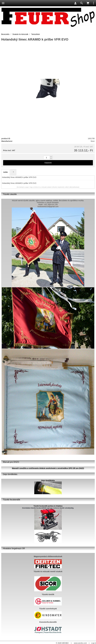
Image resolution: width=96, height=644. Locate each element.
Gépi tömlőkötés (48, 481)
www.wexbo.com (80, 643)
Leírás (5, 172)
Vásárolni (48, 163)
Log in (94, 643)
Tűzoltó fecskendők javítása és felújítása (48, 506)
